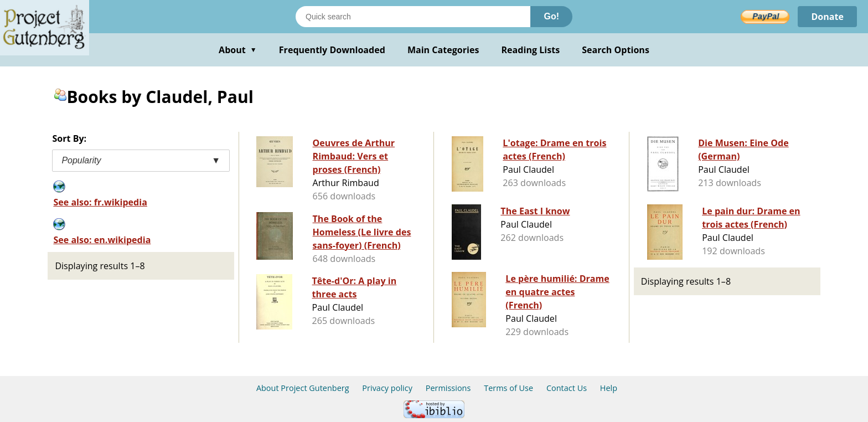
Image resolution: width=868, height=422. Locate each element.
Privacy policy (387, 388)
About (238, 50)
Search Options (616, 50)
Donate (827, 17)
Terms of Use (508, 388)
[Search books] (413, 17)
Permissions (448, 388)
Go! (551, 16)
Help (609, 388)
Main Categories (443, 50)
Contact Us (567, 388)
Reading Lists (531, 50)
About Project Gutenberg (303, 388)
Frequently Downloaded (332, 50)
